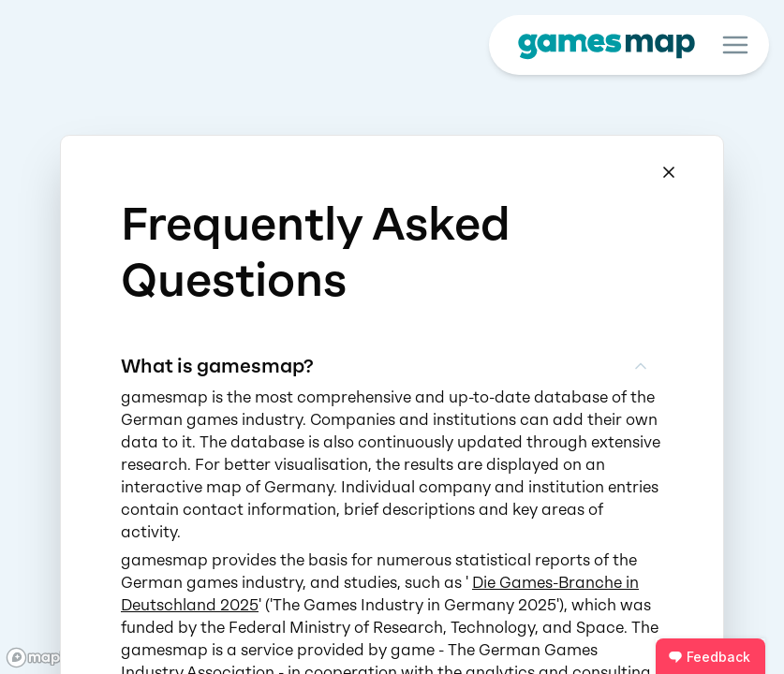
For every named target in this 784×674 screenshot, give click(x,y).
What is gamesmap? (385, 366)
